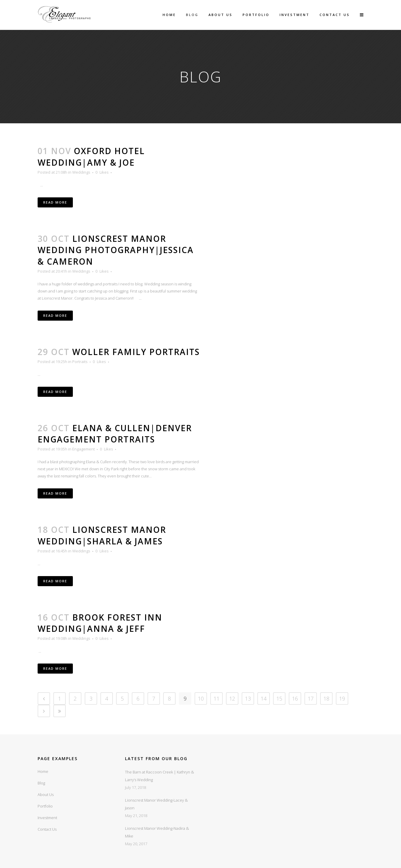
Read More (55, 202)
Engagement (84, 449)
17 (311, 698)
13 (248, 698)
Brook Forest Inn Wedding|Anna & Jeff (100, 623)
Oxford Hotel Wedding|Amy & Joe (91, 157)
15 (279, 698)
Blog (41, 783)
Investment (47, 818)
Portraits (80, 362)
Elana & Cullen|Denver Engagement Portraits (115, 434)
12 (232, 698)
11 (216, 698)
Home (43, 771)
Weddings (81, 172)
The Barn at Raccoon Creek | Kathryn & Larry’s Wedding (159, 776)
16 (295, 698)
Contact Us (47, 829)
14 (264, 698)
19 (342, 698)
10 (201, 698)
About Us (46, 795)
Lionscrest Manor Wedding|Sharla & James (102, 535)
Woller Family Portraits (136, 352)
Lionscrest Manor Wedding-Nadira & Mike (157, 832)
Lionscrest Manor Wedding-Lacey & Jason (156, 804)
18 (326, 698)
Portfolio (45, 806)
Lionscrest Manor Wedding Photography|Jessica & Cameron (116, 250)
